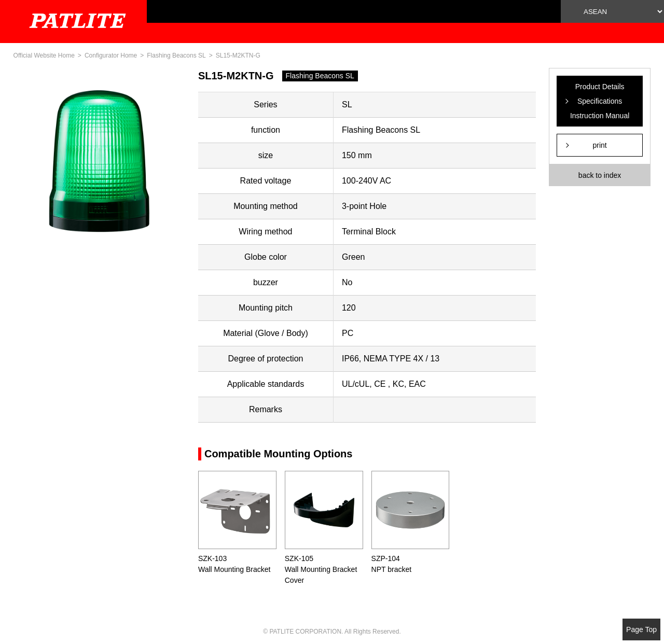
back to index (600, 175)
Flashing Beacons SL (176, 55)
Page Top (641, 629)
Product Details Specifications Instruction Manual (600, 101)
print (599, 145)
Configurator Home (111, 55)
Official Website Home (44, 55)
